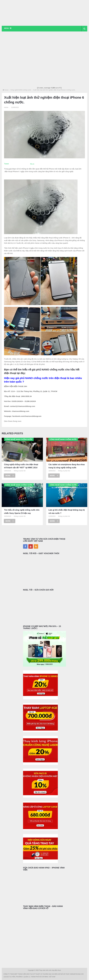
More (10, 476)
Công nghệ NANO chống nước (21, 90)
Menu (6, 28)
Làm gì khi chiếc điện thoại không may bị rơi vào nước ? (67, 512)
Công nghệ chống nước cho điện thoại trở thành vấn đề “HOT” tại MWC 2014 (21, 466)
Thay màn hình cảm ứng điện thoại (50, 970)
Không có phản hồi (20, 471)
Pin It (32, 164)
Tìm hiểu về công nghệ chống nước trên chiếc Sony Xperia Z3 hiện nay (22, 512)
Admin (6, 107)
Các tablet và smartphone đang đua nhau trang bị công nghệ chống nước (67, 466)
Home (6, 90)
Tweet (6, 164)
